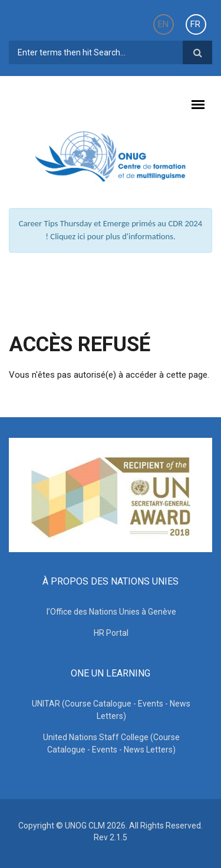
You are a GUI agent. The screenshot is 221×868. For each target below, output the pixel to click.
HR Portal (111, 633)
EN (163, 24)
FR (195, 24)
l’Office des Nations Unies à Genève (111, 612)
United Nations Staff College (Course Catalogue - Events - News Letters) (111, 743)
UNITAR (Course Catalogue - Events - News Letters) (111, 710)
